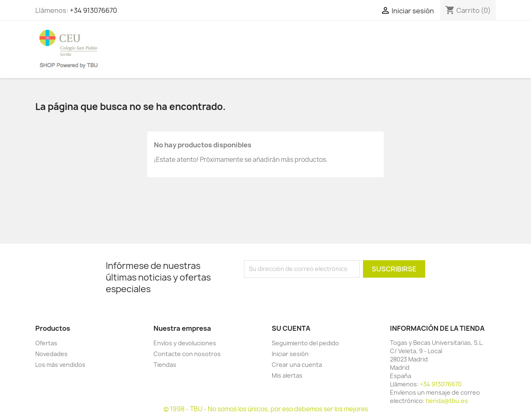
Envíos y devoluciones (185, 343)
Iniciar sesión (290, 354)
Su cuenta (291, 328)
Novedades (51, 354)
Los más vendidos (60, 365)
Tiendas (165, 365)
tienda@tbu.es (447, 401)
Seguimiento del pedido (305, 343)
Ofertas (46, 343)
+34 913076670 (93, 10)
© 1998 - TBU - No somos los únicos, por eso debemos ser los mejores (266, 409)
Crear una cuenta (297, 365)
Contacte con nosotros (187, 354)
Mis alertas (287, 375)
